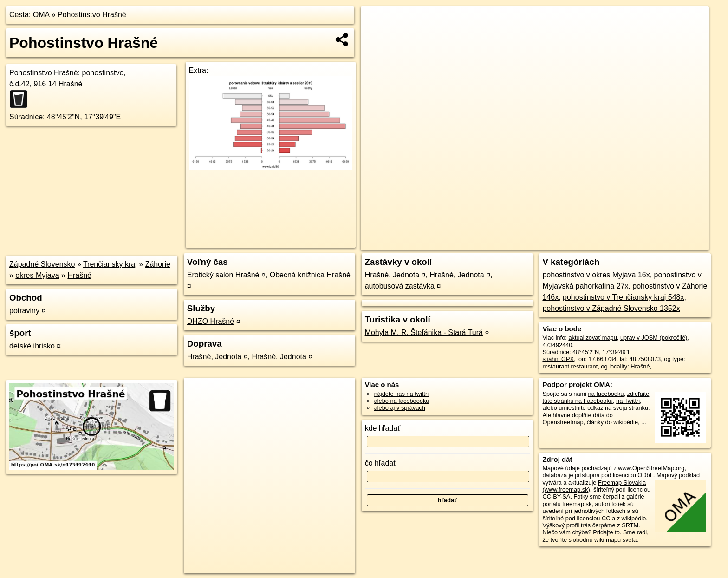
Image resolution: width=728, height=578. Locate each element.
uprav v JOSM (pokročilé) (654, 338)
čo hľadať (381, 463)
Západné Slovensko (42, 264)
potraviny (24, 311)
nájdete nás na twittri (401, 394)
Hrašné (79, 275)
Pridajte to (606, 532)
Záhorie (158, 264)
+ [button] (377, 22)
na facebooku (606, 394)
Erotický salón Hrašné (223, 275)
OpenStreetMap (552, 243)
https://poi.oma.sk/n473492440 (668, 243)
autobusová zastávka (400, 286)
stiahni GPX (558, 359)
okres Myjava (37, 275)
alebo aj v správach (400, 408)
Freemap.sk (599, 243)
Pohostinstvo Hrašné (92, 15)
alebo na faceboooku (402, 401)
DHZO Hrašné (211, 321)
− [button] (377, 36)
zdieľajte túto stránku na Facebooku (596, 397)
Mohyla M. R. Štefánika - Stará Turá (424, 332)
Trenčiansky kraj (110, 264)
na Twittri (628, 401)
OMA (41, 15)
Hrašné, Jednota (214, 357)
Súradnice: (27, 117)
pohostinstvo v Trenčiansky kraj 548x (623, 297)
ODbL (645, 475)
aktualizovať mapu (592, 338)
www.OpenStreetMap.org (651, 468)
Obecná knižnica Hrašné (310, 275)
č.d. (19, 84)
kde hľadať (383, 428)
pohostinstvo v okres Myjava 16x (596, 275)
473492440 (557, 345)
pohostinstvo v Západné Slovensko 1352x (611, 308)
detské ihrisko (32, 346)
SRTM (630, 525)
